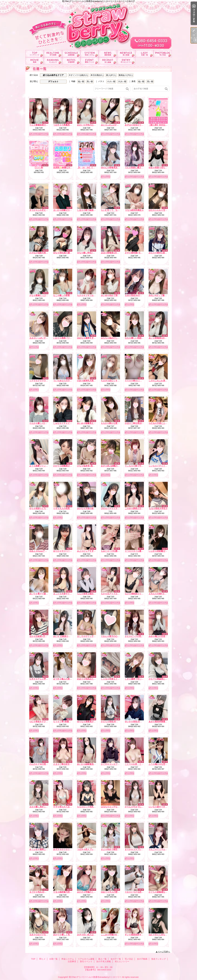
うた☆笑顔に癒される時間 (137, 168)
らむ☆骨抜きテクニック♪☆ (42, 722)
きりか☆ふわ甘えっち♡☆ (42, 210)
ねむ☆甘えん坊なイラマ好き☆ (163, 935)
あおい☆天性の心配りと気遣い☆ (93, 125)
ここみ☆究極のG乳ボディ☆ (114, 935)
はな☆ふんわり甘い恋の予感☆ (163, 210)
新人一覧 (126, 54)
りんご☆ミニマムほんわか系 (162, 849)
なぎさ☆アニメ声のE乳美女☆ (43, 679)
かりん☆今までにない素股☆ (138, 807)
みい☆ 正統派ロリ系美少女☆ (67, 636)
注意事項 (71, 61)
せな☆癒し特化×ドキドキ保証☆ (92, 253)
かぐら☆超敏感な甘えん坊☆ (162, 892)
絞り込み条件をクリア (53, 75)
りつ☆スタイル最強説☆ (136, 551)
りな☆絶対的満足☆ (134, 210)
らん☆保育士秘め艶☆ (87, 594)
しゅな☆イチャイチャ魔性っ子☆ (69, 423)
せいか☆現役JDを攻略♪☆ (137, 722)
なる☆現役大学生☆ (158, 508)
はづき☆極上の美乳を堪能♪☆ (67, 679)
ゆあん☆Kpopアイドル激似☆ (43, 551)
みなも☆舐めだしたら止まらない (116, 338)
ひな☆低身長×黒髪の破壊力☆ (91, 466)
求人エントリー (126, 61)
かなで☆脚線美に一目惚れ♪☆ (163, 679)
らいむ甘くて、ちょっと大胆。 (115, 210)
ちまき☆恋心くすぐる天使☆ (114, 381)
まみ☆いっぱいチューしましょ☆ (45, 338)
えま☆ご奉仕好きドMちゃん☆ (67, 764)
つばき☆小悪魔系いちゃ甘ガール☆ (70, 125)
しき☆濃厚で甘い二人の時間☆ (139, 679)
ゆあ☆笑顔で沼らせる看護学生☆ (164, 168)
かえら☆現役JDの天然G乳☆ (114, 722)
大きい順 (122, 81)
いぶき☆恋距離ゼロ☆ (159, 551)
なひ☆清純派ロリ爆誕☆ (136, 594)
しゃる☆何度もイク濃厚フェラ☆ (116, 679)
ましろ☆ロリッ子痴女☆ (88, 636)
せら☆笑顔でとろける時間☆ (43, 508)
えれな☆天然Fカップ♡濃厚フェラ (165, 594)
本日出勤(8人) (97, 75)
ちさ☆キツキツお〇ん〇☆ (89, 295)
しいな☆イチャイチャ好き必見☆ (164, 466)
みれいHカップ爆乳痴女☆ (161, 295)
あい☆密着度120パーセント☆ (163, 338)
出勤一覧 (71, 54)
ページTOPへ (164, 952)
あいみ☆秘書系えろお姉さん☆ (91, 423)
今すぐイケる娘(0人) (78, 75)
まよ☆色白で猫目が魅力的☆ (114, 849)
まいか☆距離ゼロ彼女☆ (65, 210)
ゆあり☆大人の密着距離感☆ (114, 892)
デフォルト (53, 81)
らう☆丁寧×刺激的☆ (63, 722)
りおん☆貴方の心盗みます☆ (114, 636)
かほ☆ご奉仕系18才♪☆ (136, 423)
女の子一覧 (144, 54)
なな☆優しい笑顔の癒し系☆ (138, 338)
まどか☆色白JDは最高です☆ (43, 892)
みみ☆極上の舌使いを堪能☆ (162, 636)
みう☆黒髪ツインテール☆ (42, 466)
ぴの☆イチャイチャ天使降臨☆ (115, 508)
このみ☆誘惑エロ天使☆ (136, 508)
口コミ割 (39, 168)
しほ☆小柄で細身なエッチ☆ (90, 210)
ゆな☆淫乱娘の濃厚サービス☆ (68, 253)
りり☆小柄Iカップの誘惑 (136, 381)
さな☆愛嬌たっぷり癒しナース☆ (45, 295)
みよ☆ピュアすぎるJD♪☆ (89, 551)
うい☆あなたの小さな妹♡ (66, 381)
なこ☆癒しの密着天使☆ (65, 295)
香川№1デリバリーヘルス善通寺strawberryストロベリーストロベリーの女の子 (98, 25)
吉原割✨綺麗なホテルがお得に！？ (70, 168)
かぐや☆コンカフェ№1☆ (113, 764)
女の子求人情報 (108, 61)
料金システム (90, 54)
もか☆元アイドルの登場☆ (113, 594)
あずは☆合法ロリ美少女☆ (137, 125)
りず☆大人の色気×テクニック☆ (68, 508)
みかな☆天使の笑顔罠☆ (88, 508)
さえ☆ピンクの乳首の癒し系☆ (139, 636)
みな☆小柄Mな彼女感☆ (160, 253)
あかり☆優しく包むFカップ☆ (67, 935)
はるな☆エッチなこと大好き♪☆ (116, 807)
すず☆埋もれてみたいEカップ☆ (68, 807)
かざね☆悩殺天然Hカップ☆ (42, 253)
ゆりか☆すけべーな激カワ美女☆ (69, 551)
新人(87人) (111, 75)
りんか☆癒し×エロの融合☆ (42, 423)
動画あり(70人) (126, 75)
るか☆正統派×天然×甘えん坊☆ (44, 636)
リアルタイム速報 (108, 54)
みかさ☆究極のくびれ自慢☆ (90, 892)
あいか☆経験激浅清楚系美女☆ (91, 764)
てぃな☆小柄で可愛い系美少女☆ (140, 466)
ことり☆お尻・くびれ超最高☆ (139, 764)
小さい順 (111, 81)
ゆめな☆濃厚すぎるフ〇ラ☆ (90, 338)
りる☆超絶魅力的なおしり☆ (67, 892)
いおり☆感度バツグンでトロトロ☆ (70, 338)
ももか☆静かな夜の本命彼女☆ (115, 423)
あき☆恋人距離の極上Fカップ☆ (116, 466)
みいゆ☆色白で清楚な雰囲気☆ (115, 295)
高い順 (90, 81)
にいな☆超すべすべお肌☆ (161, 807)
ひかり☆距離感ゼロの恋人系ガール (70, 466)
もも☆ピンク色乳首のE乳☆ (90, 807)
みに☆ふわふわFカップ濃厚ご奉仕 (117, 125)
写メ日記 (163, 54)
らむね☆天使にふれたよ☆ (161, 423)
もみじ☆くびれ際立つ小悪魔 (114, 551)
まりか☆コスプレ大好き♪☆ (138, 849)
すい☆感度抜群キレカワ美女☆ (139, 935)
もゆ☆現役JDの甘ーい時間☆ (139, 295)
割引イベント (90, 61)
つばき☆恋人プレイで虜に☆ (90, 849)
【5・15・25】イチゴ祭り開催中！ (93, 168)
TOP (35, 54)
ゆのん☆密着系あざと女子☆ (114, 168)
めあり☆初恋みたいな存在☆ (90, 679)
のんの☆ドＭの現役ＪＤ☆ (42, 764)
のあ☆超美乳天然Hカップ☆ (90, 381)
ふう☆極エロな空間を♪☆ (161, 764)
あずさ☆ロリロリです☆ (65, 849)
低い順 (81, 81)
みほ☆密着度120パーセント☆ (115, 253)
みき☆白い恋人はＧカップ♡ (90, 935)
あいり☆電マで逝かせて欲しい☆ (45, 594)
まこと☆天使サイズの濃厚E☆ (67, 594)
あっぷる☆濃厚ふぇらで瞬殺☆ (44, 849)
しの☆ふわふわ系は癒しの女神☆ (164, 381)
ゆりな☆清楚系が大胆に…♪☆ (91, 722)
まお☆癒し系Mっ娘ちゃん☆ (43, 807)
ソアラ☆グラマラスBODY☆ (43, 381)
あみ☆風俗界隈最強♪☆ (160, 722)
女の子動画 (35, 61)
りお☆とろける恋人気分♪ (137, 892)
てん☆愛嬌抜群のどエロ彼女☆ (44, 125)
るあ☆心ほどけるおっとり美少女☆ (46, 935)
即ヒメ (53, 54)
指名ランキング (53, 61)
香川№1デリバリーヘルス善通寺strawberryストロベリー (95, 977)
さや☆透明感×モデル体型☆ (138, 253)
